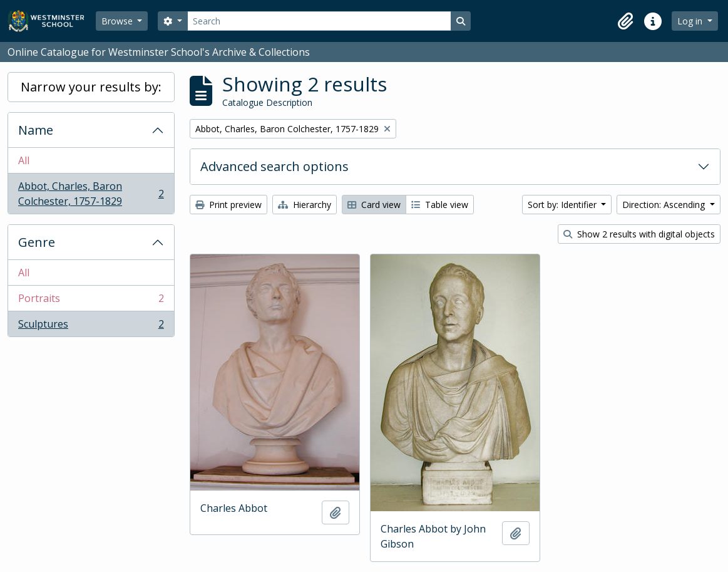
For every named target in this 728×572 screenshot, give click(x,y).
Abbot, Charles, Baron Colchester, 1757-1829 (91, 194)
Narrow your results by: (91, 87)
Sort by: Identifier (563, 205)
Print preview (228, 205)
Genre (37, 242)
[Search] (319, 21)
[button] (625, 21)
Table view (440, 205)
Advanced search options (274, 166)
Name (36, 130)
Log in (691, 21)
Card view (374, 205)
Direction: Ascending (665, 205)
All (24, 160)
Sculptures (91, 326)
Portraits (91, 301)
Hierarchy (305, 205)
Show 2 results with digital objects (639, 234)
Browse (118, 21)
